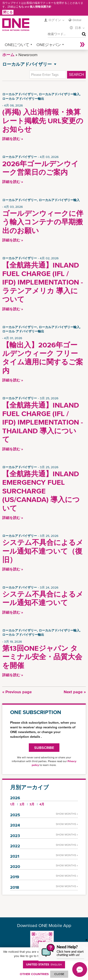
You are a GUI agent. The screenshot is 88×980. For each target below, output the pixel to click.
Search (76, 75)
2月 (22, 804)
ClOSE (59, 974)
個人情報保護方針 (41, 7)
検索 (83, 34)
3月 (32, 804)
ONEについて (17, 45)
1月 (12, 804)
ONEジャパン (49, 45)
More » (82, 45)
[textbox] (48, 74)
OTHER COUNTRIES (34, 974)
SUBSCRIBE (44, 748)
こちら (20, 7)
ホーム (8, 55)
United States (44, 964)
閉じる (8, 12)
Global (77, 20)
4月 (42, 804)
